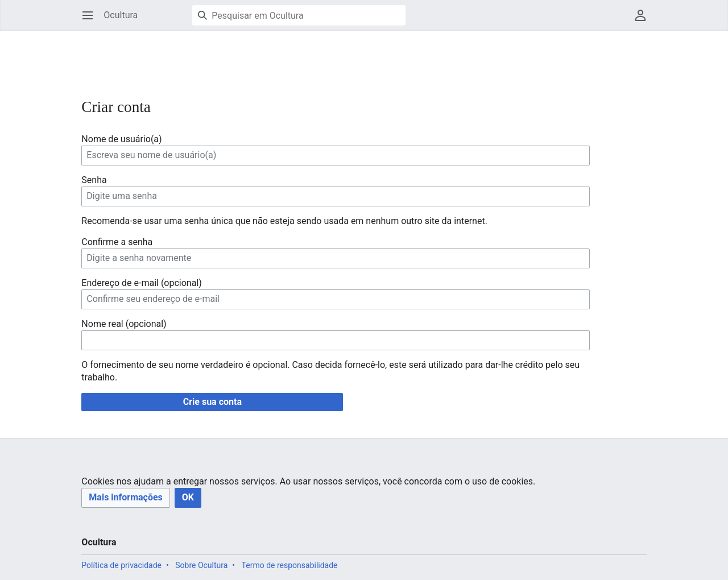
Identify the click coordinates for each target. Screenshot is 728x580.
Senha (94, 180)
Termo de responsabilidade (290, 565)
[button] (125, 498)
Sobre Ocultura (201, 565)
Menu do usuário (644, 21)
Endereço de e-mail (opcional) (142, 283)
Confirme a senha (117, 242)
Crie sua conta (212, 402)
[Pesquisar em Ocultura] (299, 15)
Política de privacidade (121, 565)
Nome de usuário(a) (121, 139)
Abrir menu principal (91, 21)
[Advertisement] (288, 57)
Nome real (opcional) (124, 324)
